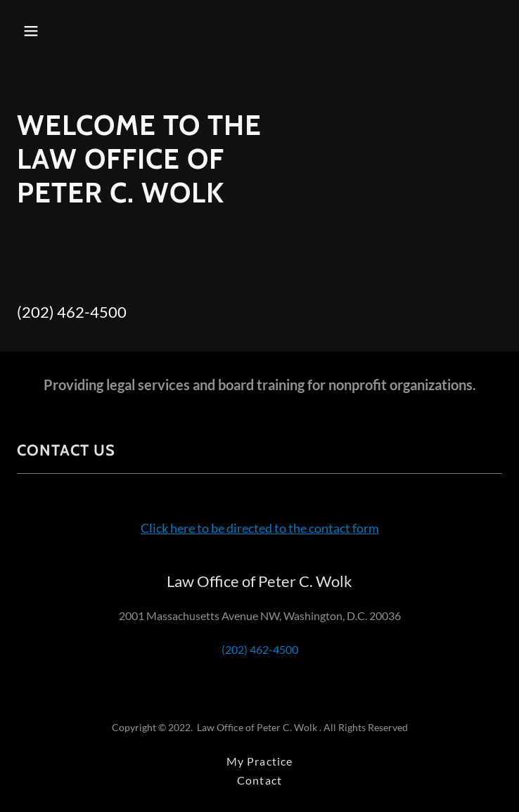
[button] (72, 31)
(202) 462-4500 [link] (72, 312)
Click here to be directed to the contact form (260, 528)
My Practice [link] (259, 761)
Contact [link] (259, 780)
